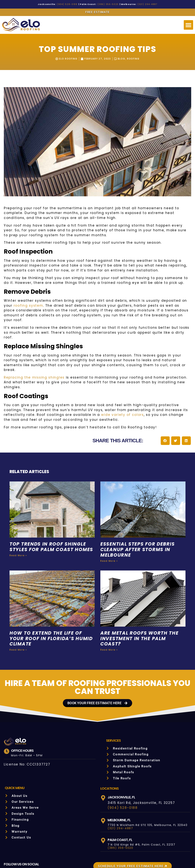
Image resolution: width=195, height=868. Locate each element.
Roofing (134, 59)
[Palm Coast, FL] (103, 821)
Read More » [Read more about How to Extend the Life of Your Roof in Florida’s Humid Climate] (18, 630)
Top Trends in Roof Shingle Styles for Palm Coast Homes (49, 530)
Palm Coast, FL (120, 820)
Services (114, 721)
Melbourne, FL (120, 800)
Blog (122, 59)
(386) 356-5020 (106, 4)
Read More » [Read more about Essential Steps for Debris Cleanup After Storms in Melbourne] (109, 541)
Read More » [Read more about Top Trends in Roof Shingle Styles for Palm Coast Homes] (18, 541)
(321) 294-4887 (141, 4)
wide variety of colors (70, 395)
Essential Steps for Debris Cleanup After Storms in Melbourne (140, 530)
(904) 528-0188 (71, 4)
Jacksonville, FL (122, 777)
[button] (189, 25)
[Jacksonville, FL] (103, 778)
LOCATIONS (109, 769)
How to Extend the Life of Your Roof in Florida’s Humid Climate (52, 619)
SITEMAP (163, 856)
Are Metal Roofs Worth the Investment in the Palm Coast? (141, 619)
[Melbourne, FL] (103, 801)
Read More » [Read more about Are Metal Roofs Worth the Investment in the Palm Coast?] (109, 630)
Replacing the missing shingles (31, 363)
